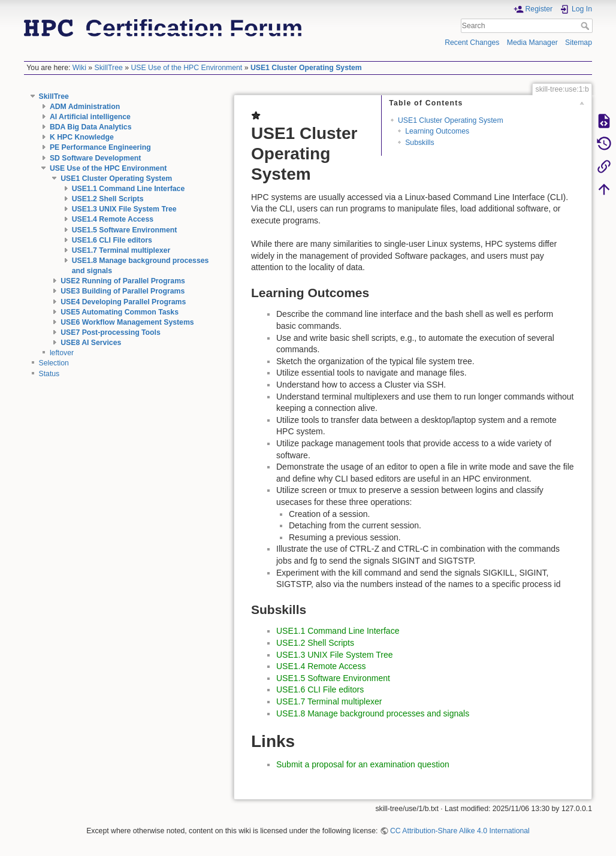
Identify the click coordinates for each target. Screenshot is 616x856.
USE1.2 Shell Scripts (108, 199)
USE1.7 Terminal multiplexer (121, 250)
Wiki (79, 68)
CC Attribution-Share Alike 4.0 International (460, 831)
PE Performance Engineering (100, 147)
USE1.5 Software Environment (125, 230)
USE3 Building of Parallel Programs (123, 291)
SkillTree (109, 68)
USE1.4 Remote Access (113, 219)
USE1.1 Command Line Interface (129, 189)
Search (586, 26)
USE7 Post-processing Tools (111, 332)
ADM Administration (85, 107)
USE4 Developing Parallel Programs (123, 302)
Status (49, 374)
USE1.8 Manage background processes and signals (373, 713)
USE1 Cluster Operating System (306, 68)
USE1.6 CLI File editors (112, 240)
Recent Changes (472, 43)
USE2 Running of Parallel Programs (123, 281)
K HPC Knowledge (82, 137)
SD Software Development (95, 158)
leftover (62, 353)
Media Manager (532, 43)
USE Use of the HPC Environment (186, 68)
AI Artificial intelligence (90, 117)
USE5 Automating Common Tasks (120, 312)
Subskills (419, 143)
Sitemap (579, 43)
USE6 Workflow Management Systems (127, 322)
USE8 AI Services (91, 343)
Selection (54, 363)
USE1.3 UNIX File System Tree (124, 209)
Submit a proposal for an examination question (363, 764)
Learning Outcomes (437, 131)
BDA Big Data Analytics (91, 127)
